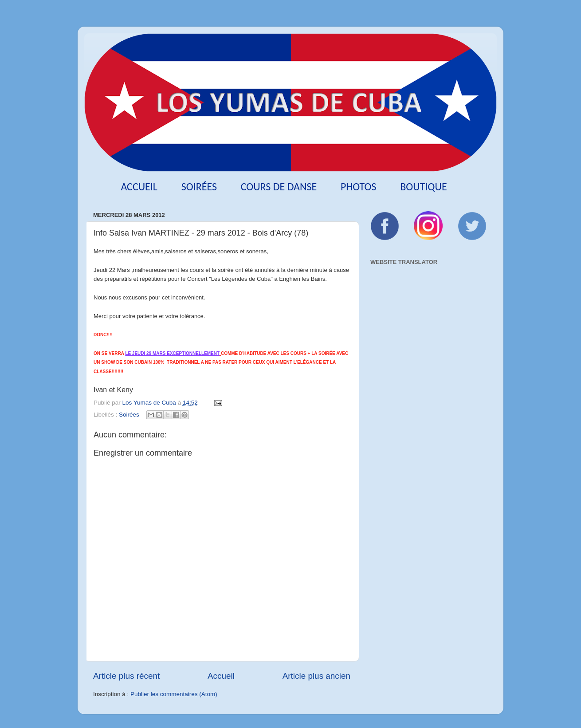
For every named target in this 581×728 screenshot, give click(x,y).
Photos (359, 187)
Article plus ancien (316, 676)
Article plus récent (126, 676)
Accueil (139, 187)
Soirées (199, 187)
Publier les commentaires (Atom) (174, 694)
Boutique (423, 187)
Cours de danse (279, 187)
